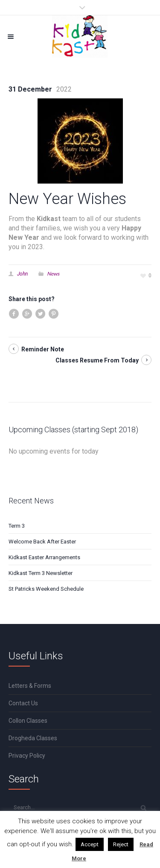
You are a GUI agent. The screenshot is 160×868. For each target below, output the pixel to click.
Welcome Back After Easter (42, 542)
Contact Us (23, 703)
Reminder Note (43, 349)
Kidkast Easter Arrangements (44, 557)
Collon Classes (28, 721)
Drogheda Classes (33, 738)
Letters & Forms (30, 686)
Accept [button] (90, 844)
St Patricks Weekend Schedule (46, 589)
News (53, 274)
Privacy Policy (27, 756)
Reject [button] (121, 844)
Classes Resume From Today (97, 360)
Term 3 (17, 526)
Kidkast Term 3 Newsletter (41, 573)
